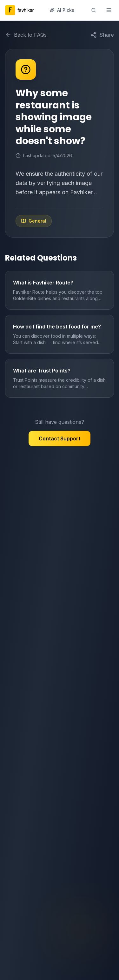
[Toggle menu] (109, 10)
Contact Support (60, 438)
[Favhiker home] (20, 10)
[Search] (94, 10)
